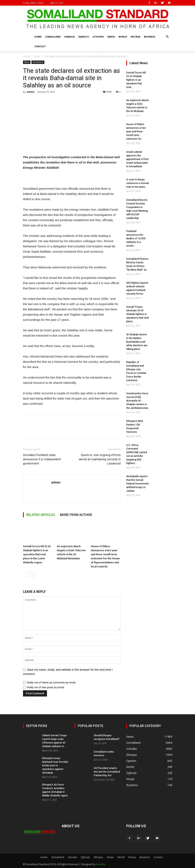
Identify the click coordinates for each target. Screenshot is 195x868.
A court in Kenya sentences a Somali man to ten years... (138, 183)
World (123, 37)
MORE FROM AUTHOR (76, 515)
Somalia (69, 37)
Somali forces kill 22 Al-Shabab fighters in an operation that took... (136, 80)
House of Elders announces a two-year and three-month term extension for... (136, 132)
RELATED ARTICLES (41, 515)
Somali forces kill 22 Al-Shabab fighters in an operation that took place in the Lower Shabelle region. (37, 554)
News (37, 56)
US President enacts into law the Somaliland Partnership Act (107, 772)
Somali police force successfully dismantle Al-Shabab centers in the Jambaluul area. (137, 401)
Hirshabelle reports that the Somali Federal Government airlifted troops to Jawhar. (138, 484)
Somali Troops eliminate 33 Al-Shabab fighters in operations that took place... (138, 314)
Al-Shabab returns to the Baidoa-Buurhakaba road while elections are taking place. (137, 342)
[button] (167, 37)
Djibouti (84, 37)
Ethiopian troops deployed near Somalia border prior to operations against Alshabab (55, 766)
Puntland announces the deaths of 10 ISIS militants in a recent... (136, 238)
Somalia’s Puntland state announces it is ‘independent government (42, 459)
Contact (40, 46)
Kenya (111, 37)
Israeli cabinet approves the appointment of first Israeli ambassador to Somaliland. (137, 159)
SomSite (101, 864)
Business (150, 37)
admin (31, 92)
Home (38, 37)
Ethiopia (98, 37)
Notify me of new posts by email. (46, 687)
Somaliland (53, 37)
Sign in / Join (57, 3)
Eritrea (136, 37)
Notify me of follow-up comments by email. (51, 682)
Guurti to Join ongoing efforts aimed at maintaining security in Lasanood (100, 459)
